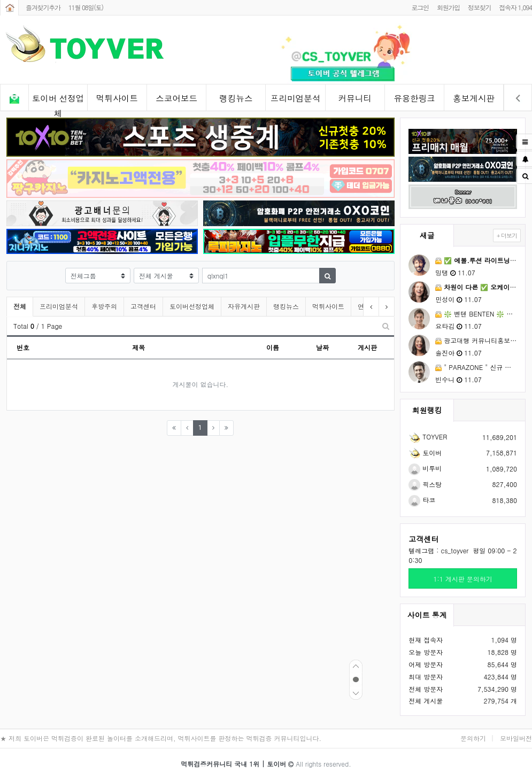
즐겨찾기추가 (43, 7)
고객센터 (143, 306)
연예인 (367, 306)
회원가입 (448, 7)
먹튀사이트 (117, 98)
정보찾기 (479, 7)
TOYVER (428, 437)
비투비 (425, 468)
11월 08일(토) (86, 7)
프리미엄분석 (296, 98)
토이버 (425, 453)
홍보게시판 (474, 98)
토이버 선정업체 (58, 102)
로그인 (420, 7)
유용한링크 (414, 98)
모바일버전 (516, 738)
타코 (422, 500)
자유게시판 (244, 306)
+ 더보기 (507, 235)
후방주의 (104, 306)
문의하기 (473, 738)
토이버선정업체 (192, 306)
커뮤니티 (355, 98)
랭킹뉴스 (236, 98)
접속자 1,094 (515, 7)
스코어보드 (176, 98)
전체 (20, 306)
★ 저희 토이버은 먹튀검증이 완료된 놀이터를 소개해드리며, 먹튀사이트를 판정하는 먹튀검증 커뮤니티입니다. (161, 738)
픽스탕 (425, 484)
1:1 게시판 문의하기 (463, 579)
